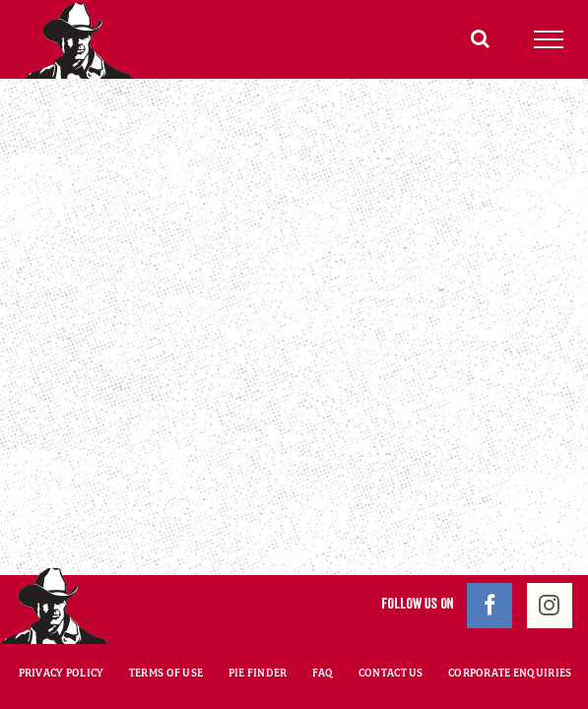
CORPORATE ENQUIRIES (510, 623)
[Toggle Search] (480, 38)
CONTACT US (391, 623)
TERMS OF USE (166, 623)
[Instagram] (550, 556)
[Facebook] (490, 556)
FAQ (323, 623)
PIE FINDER (258, 623)
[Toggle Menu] (549, 39)
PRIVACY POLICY (62, 623)
